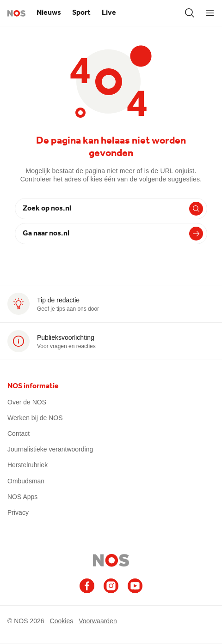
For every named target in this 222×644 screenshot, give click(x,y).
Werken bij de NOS (35, 418)
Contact (18, 433)
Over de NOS (27, 402)
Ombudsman (26, 481)
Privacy (18, 512)
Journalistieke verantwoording (50, 449)
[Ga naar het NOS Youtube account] (135, 586)
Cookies (62, 621)
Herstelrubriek (28, 465)
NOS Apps (22, 497)
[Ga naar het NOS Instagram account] (111, 586)
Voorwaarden (98, 621)
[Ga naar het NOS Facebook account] (87, 586)
